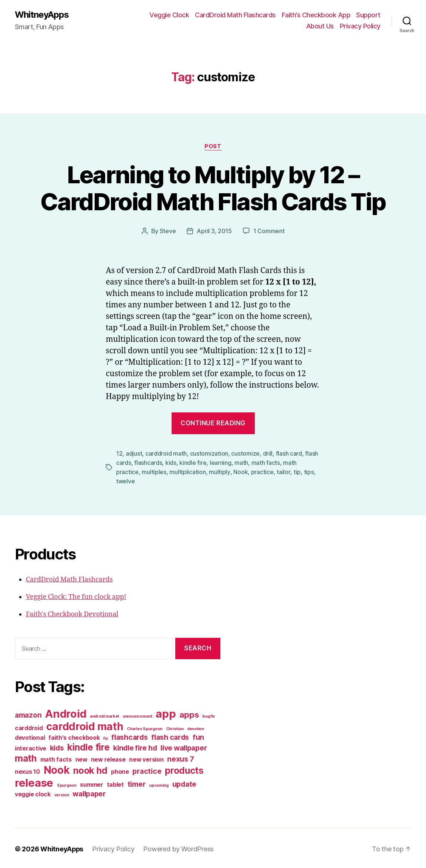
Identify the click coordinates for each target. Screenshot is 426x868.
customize (245, 453)
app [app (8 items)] (166, 712)
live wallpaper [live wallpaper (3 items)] (184, 746)
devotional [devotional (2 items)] (30, 736)
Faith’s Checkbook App (316, 15)
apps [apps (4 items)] (189, 713)
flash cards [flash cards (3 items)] (170, 735)
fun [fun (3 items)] (198, 735)
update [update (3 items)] (184, 782)
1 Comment (269, 231)
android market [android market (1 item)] (104, 714)
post (213, 146)
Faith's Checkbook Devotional (72, 612)
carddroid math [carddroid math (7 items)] (85, 725)
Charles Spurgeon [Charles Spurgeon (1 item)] (145, 727)
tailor (283, 471)
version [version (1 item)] (62, 793)
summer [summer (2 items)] (91, 783)
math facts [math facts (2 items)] (56, 758)
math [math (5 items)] (26, 756)
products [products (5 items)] (184, 769)
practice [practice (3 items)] (147, 769)
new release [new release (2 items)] (108, 758)
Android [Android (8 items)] (66, 712)
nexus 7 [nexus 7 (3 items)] (180, 757)
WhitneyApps (42, 15)
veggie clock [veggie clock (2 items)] (33, 792)
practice (262, 471)
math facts (266, 462)
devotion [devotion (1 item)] (196, 727)
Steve (168, 231)
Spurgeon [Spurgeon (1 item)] (67, 784)
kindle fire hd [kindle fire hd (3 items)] (135, 746)
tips (308, 471)
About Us (320, 26)
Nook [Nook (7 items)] (57, 768)
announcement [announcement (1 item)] (138, 714)
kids (171, 462)
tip (296, 471)
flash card (289, 453)
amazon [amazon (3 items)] (28, 713)
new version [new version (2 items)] (146, 758)
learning (221, 462)
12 (119, 453)
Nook (240, 471)
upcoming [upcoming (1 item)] (159, 784)
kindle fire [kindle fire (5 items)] (88, 745)
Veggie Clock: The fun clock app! (76, 595)
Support (368, 15)
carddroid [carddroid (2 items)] (29, 726)
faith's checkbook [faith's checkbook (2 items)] (74, 736)
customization (209, 453)
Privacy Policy (360, 26)
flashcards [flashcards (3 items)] (129, 735)
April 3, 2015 (214, 231)
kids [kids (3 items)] (57, 746)
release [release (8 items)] (34, 781)
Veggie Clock (169, 15)
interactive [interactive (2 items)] (31, 747)
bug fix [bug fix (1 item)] (209, 714)
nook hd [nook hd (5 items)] (90, 769)
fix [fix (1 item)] (105, 737)
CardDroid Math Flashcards (235, 15)
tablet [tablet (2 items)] (115, 783)
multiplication (187, 471)
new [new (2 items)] (81, 758)
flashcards (148, 462)
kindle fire (193, 462)
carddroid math (166, 453)
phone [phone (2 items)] (120, 770)
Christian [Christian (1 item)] (175, 727)
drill (268, 453)
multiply (219, 471)
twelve (125, 480)
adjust (134, 453)
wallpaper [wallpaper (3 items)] (89, 792)
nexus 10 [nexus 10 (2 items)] (27, 770)
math (241, 462)
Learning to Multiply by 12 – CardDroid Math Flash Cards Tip (213, 188)
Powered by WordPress (179, 847)
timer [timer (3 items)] (137, 782)
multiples (154, 471)
